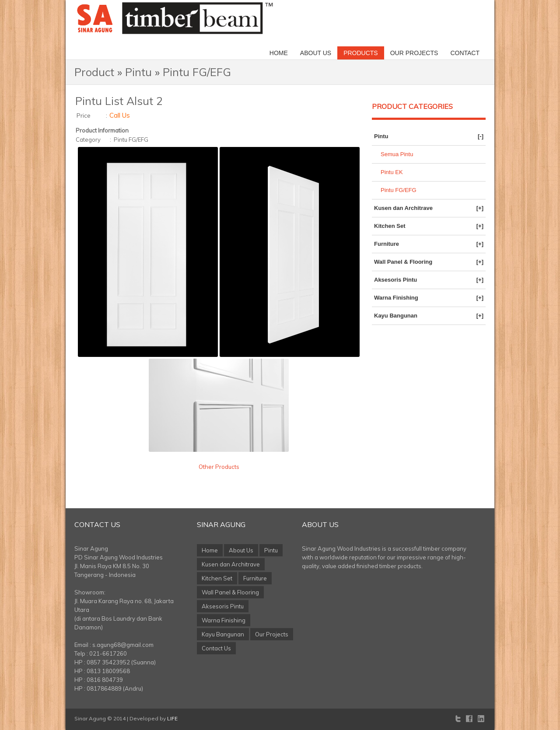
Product (94, 72)
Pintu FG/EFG (197, 72)
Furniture (429, 244)
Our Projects (414, 53)
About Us (316, 53)
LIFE (172, 718)
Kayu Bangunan (429, 316)
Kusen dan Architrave (429, 208)
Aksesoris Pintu (429, 280)
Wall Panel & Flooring (429, 262)
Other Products (219, 467)
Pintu (138, 72)
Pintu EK (392, 172)
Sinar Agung (221, 524)
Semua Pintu (397, 154)
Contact (465, 53)
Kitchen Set (429, 226)
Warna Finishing (429, 298)
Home (279, 53)
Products (361, 53)
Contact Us (97, 524)
